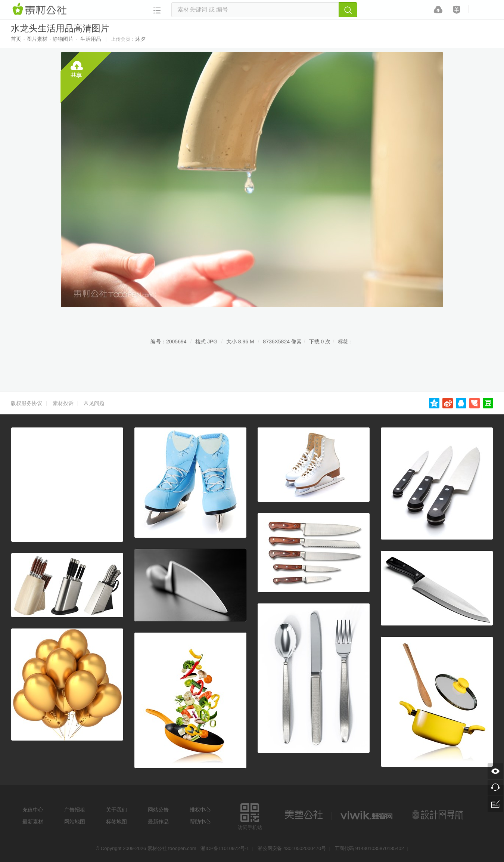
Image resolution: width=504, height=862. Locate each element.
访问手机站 (250, 815)
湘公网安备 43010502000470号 (292, 848)
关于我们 (116, 810)
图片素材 (37, 39)
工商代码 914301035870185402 (369, 848)
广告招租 (75, 810)
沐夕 (140, 39)
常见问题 (94, 403)
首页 (16, 39)
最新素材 (33, 822)
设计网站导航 (439, 815)
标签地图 (116, 822)
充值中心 (33, 810)
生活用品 (91, 39)
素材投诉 (63, 403)
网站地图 (75, 822)
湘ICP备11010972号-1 (225, 848)
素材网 (41, 9)
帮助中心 (200, 822)
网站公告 (158, 810)
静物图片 (63, 39)
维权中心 (200, 810)
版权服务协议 (27, 403)
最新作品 (158, 822)
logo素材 (367, 815)
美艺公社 (304, 815)
